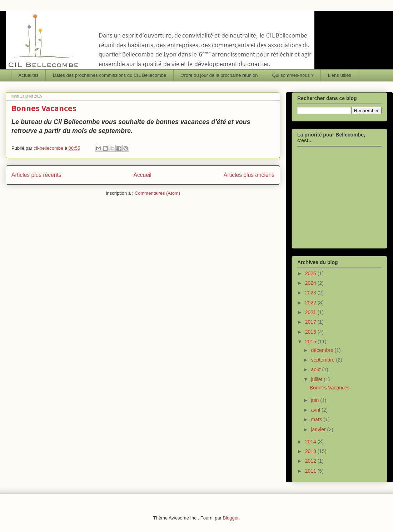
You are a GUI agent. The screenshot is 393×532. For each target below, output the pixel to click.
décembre (323, 350)
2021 (311, 312)
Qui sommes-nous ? (293, 75)
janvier (319, 429)
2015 (311, 342)
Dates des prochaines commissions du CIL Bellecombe (110, 75)
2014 (311, 442)
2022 (311, 303)
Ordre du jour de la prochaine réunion (219, 75)
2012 (311, 461)
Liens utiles (340, 75)
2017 (311, 322)
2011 (311, 471)
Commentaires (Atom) (157, 193)
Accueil (143, 175)
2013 (311, 451)
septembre (323, 360)
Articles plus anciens (249, 175)
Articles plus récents (36, 175)
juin (315, 400)
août (316, 369)
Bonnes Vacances (44, 108)
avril (316, 410)
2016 (311, 332)
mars (317, 419)
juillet (317, 379)
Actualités (29, 75)
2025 (311, 273)
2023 (311, 293)
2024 (311, 283)
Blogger (231, 518)
